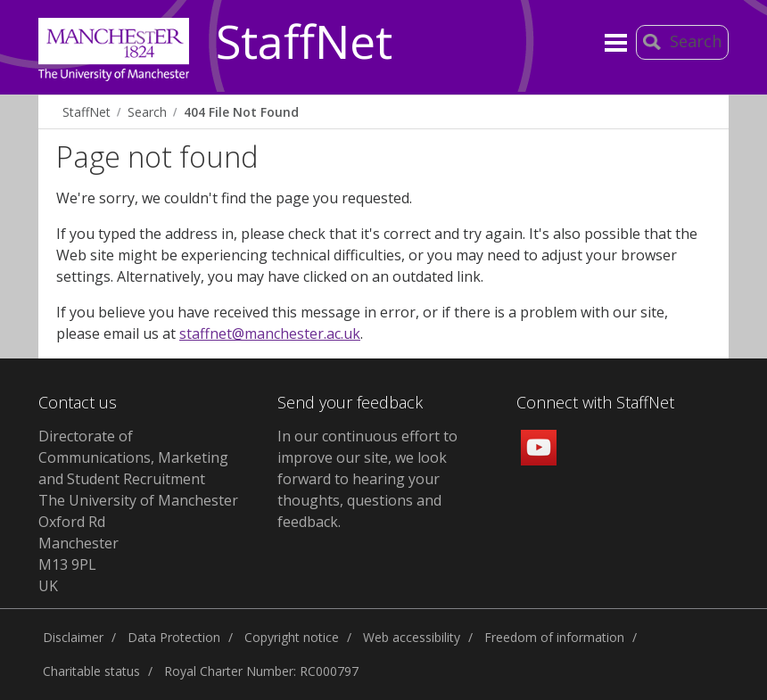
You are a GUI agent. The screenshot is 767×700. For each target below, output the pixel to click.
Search (147, 112)
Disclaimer (73, 637)
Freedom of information (554, 637)
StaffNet (304, 43)
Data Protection (174, 637)
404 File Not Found (241, 112)
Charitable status (91, 671)
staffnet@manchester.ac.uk (270, 334)
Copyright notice (292, 637)
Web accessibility (412, 637)
